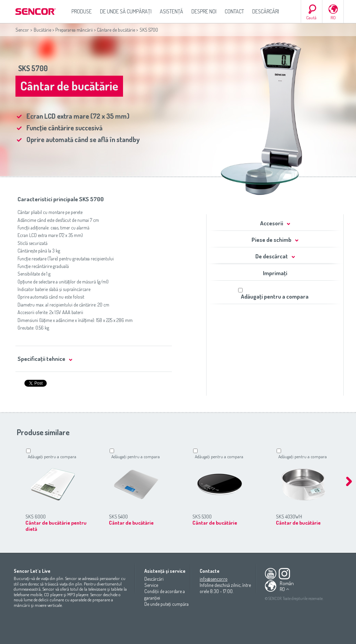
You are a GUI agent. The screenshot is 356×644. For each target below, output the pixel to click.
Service (151, 585)
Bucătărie (42, 30)
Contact (234, 11)
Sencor (22, 30)
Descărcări (266, 11)
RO (333, 18)
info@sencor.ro (214, 579)
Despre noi (204, 11)
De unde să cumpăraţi (126, 11)
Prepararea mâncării (74, 30)
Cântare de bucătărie (116, 30)
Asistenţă (171, 11)
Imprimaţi (275, 273)
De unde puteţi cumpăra (166, 604)
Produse (82, 11)
